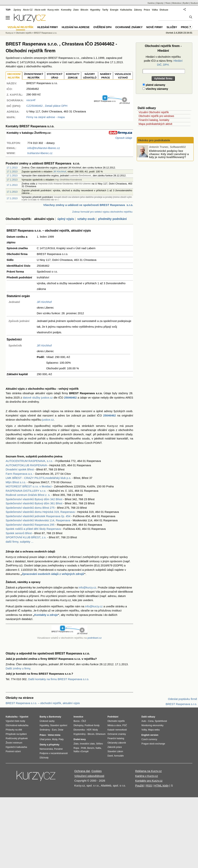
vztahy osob (86, 219)
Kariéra (151, 3)
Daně (110, 756)
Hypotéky (95, 10)
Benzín (91, 748)
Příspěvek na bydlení (16, 734)
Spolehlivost (161, 721)
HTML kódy (161, 785)
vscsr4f (31, 100)
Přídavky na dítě (14, 730)
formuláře (119, 756)
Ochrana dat (82, 771)
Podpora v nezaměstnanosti (54, 753)
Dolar (61, 730)
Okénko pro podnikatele (154, 140)
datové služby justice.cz (38, 398)
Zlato (76, 10)
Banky (43, 717)
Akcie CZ (28, 10)
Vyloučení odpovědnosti (89, 776)
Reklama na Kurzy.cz (148, 771)
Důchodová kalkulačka (17, 725)
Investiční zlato (87, 744)
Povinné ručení (13, 751)
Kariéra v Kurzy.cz (147, 776)
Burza (76, 721)
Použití (140, 785)
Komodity (66, 10)
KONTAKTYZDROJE (73, 76)
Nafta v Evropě (81, 751)
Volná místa (54, 735)
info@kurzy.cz (87, 587)
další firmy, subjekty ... (20, 542)
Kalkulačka (126, 10)
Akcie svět (40, 10)
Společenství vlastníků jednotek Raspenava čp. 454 (38, 516)
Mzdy (55, 739)
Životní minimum (14, 743)
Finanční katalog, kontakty (154, 120)
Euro (54, 730)
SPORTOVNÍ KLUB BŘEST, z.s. (26, 537)
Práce (147, 10)
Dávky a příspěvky (49, 745)
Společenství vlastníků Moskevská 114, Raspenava (38, 520)
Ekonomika (79, 730)
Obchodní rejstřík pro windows (156, 116)
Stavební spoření (59, 725)
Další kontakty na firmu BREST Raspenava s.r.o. (59, 679)
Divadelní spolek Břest (20, 469)
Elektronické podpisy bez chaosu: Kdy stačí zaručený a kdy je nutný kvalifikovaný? (169, 154)
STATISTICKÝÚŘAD (55, 76)
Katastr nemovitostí (117, 730)
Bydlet (186, 3)
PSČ (125, 725)
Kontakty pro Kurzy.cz (149, 781)
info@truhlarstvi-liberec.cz (44, 148)
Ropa (76, 748)
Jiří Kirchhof (60, 172)
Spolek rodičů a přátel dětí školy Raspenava (33, 529)
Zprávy (17, 10)
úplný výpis (66, 219)
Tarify (105, 10)
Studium (194, 3)
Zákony (138, 10)
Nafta (98, 748)
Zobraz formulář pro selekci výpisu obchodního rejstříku (102, 212)
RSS (149, 785)
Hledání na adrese (76, 27)
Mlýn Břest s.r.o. (16, 482)
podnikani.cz (95, 638)
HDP (89, 730)
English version (150, 735)
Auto (144, 721)
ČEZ (84, 721)
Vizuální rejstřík (21, 27)
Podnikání (113, 717)
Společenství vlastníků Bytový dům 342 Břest (34, 499)
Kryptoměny (80, 734)
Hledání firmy (48, 27)
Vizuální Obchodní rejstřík (154, 112)
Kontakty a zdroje (46, 615)
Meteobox (177, 3)
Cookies (97, 771)
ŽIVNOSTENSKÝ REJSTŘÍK (34, 76)
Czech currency (149, 739)
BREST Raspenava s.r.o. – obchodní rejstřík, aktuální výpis (43, 703)
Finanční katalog (116, 738)
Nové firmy (155, 27)
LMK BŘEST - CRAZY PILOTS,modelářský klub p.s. (38, 478)
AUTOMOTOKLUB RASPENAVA (26, 465)
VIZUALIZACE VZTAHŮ (123, 76)
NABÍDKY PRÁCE (106, 76)
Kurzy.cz (10, 33)
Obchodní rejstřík (24, 33)
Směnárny (45, 730)
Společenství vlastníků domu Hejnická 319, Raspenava (40, 512)
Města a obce (114, 725)
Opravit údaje (124, 138)
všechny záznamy (155, 89)
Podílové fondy (92, 725)
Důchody (44, 758)
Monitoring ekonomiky (152, 725)
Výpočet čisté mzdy (15, 721)
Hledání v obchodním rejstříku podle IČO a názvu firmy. (163, 61)
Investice (78, 717)
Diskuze (164, 10)
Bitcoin (84, 10)
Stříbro (99, 744)
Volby (144, 730)
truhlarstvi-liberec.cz (40, 153)
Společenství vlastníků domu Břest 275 (30, 508)
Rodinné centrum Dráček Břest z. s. (28, 495)
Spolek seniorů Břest (19, 533)
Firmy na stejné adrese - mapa (46, 117)
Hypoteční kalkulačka (16, 747)
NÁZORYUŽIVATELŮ (90, 76)
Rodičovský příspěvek (17, 738)
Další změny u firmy (18, 668)
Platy (61, 739)
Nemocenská (46, 749)
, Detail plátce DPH (47, 106)
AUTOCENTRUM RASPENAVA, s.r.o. (29, 461)
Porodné (58, 749)
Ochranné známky (129, 27)
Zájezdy (160, 3)
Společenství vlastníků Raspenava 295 (30, 525)
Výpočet (24, 717)
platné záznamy (154, 85)
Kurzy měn (53, 10)
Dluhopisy (78, 725)
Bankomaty (55, 717)
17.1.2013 (12, 168)
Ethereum (101, 734)
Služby (172, 27)
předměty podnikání (112, 219)
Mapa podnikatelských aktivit (155, 124)
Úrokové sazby (47, 721)
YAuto (168, 3)
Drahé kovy (80, 739)
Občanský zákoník (117, 743)
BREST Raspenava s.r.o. (45, 33)
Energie (114, 10)
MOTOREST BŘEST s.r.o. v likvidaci (29, 486)
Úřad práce (45, 739)
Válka (155, 10)
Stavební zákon (115, 751)
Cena (151, 721)
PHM (83, 748)
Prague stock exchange (153, 744)
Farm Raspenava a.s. (19, 474)
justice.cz (48, 420)
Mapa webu (154, 730)
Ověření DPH (102, 27)
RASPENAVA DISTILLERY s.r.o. (26, 491)
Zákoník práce (115, 747)
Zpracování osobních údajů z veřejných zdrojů (53, 574)
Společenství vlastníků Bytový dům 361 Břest (34, 503)
